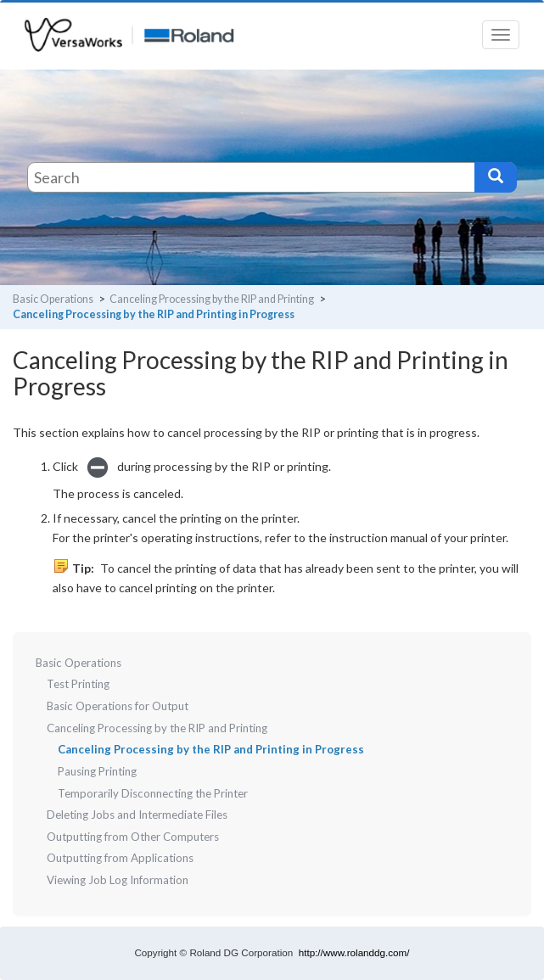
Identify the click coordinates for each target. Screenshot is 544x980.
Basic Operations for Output (118, 706)
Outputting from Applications (120, 858)
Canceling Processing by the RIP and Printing (212, 299)
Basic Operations (53, 299)
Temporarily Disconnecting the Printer (153, 793)
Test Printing (78, 684)
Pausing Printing (97, 771)
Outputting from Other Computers (133, 837)
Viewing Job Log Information (118, 880)
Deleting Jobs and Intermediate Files (137, 815)
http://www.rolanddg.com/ (354, 952)
